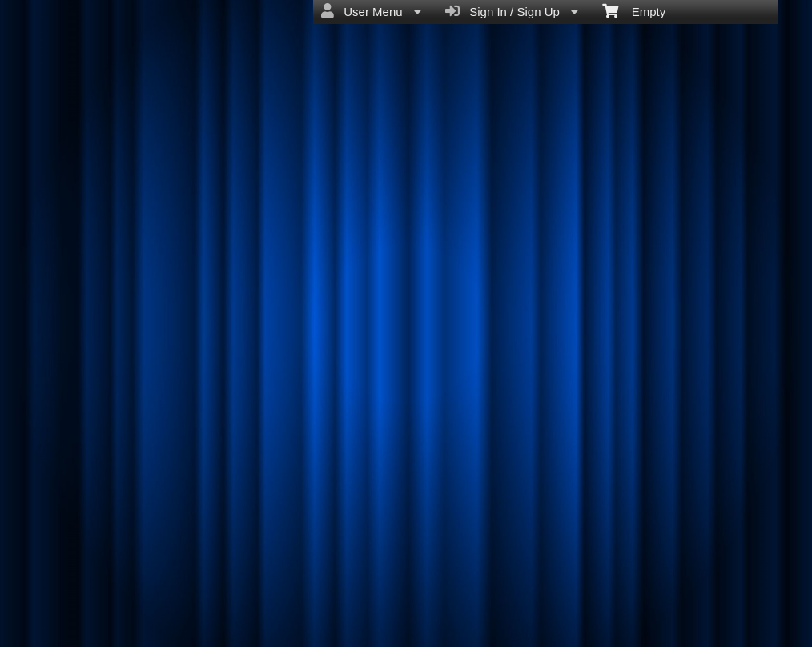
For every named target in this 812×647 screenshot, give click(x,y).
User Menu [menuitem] (371, 11)
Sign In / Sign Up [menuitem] (512, 11)
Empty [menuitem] (634, 10)
